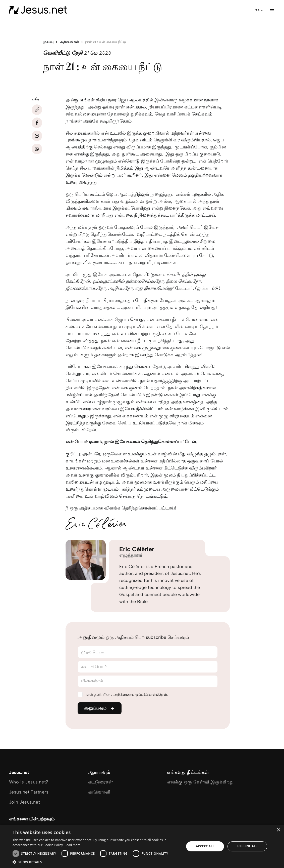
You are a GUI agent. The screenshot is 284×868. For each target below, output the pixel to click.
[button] (96, 862)
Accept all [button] (205, 846)
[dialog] (142, 846)
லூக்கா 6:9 (208, 288)
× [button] (278, 830)
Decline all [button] (247, 846)
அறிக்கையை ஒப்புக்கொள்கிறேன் (140, 695)
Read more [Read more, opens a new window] (73, 845)
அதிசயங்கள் (69, 42)
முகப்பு (48, 42)
